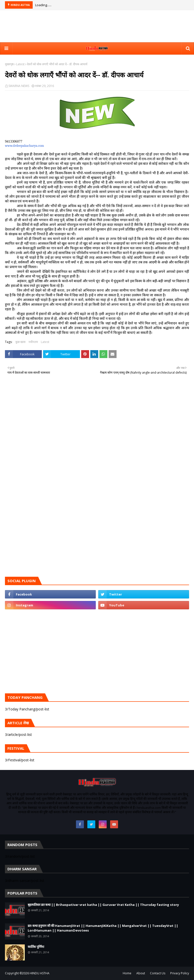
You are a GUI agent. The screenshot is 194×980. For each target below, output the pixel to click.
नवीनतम (33, 342)
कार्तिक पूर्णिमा (36, 947)
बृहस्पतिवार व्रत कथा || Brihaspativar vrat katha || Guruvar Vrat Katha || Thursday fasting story (103, 905)
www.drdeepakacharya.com (24, 146)
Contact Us (158, 973)
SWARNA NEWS (19, 86)
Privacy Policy (180, 973)
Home (127, 973)
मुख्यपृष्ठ (9, 64)
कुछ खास (20, 342)
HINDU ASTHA (40, 973)
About (141, 973)
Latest (20, 64)
